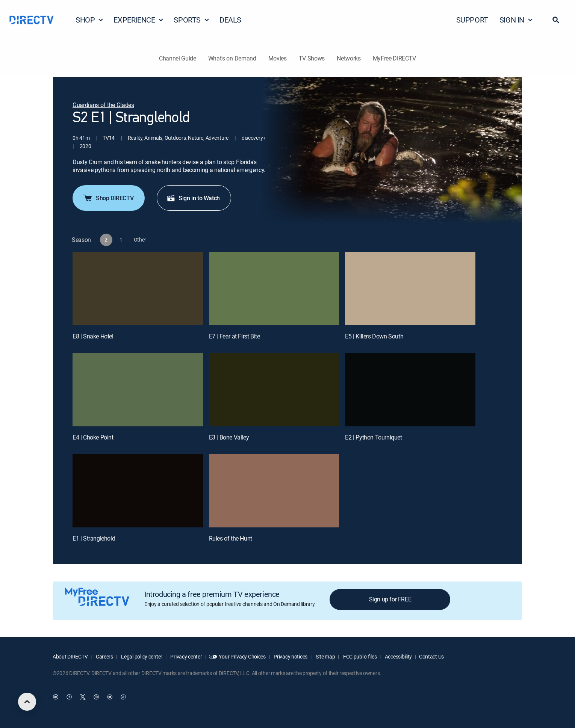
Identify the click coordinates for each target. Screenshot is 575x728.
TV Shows (312, 58)
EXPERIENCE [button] (139, 20)
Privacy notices (290, 656)
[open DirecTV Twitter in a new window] (83, 697)
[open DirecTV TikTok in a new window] (123, 697)
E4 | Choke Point (93, 437)
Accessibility (398, 656)
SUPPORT (472, 20)
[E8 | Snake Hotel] (138, 289)
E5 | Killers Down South (374, 336)
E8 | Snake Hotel (93, 336)
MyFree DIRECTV (395, 58)
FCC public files (359, 656)
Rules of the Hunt (231, 538)
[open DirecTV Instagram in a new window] (96, 697)
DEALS (230, 20)
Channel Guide (178, 58)
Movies (278, 58)
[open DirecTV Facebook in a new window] (69, 697)
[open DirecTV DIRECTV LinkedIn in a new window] (56, 697)
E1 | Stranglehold (94, 538)
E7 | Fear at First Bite (235, 336)
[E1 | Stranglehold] (138, 491)
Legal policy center (141, 656)
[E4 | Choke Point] (138, 390)
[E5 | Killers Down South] (410, 289)
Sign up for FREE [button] (390, 599)
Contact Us (431, 656)
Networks (349, 58)
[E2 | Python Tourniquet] (410, 390)
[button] (556, 20)
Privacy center (186, 656)
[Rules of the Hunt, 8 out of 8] (274, 491)
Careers (104, 656)
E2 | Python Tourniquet (373, 437)
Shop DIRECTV (108, 198)
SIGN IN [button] (516, 20)
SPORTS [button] (192, 20)
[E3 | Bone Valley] (274, 390)
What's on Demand (232, 58)
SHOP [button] (90, 20)
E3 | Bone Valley (229, 437)
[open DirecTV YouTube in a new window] (110, 697)
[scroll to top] (27, 702)
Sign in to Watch (193, 198)
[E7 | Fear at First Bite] (274, 289)
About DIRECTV (70, 656)
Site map (325, 656)
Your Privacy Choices (242, 656)
